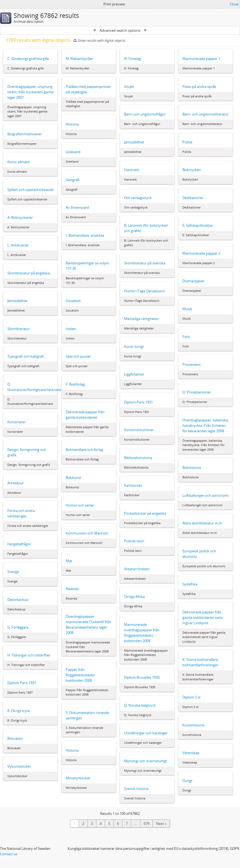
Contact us (9, 854)
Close (234, 4)
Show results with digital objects (100, 41)
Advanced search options (120, 30)
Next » (161, 824)
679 (146, 824)
